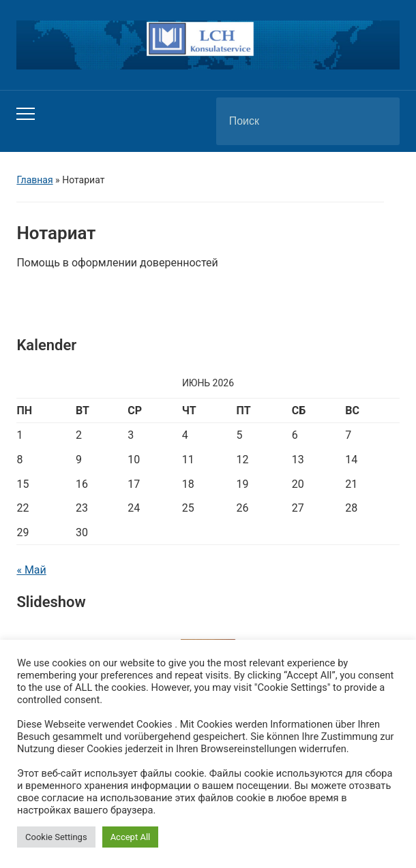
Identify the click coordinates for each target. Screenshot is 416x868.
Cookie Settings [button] (56, 837)
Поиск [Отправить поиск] (378, 121)
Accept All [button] (131, 837)
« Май (31, 570)
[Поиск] (291, 121)
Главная (34, 180)
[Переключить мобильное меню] (26, 114)
